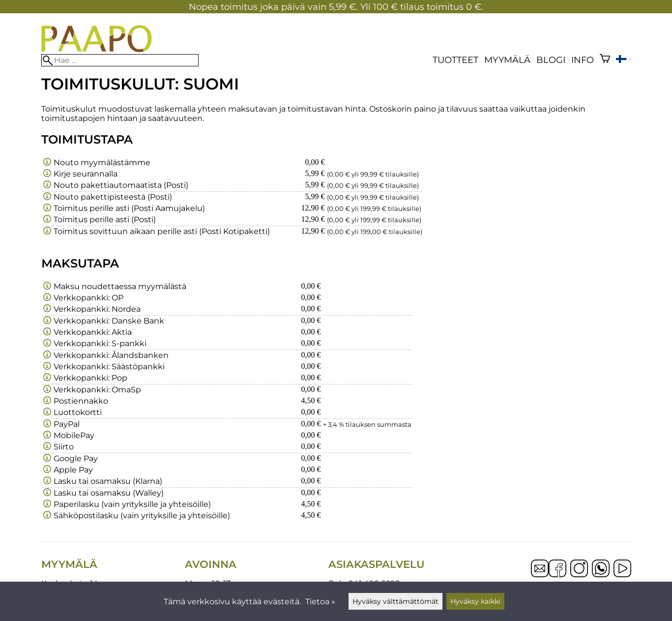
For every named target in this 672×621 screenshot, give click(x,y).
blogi (551, 60)
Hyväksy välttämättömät (395, 601)
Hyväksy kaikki (475, 601)
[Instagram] (579, 569)
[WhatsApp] (601, 569)
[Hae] (120, 60)
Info (583, 60)
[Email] (540, 575)
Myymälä (507, 60)
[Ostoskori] (605, 60)
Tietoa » (320, 602)
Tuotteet (455, 60)
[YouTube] (622, 569)
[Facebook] (557, 569)
